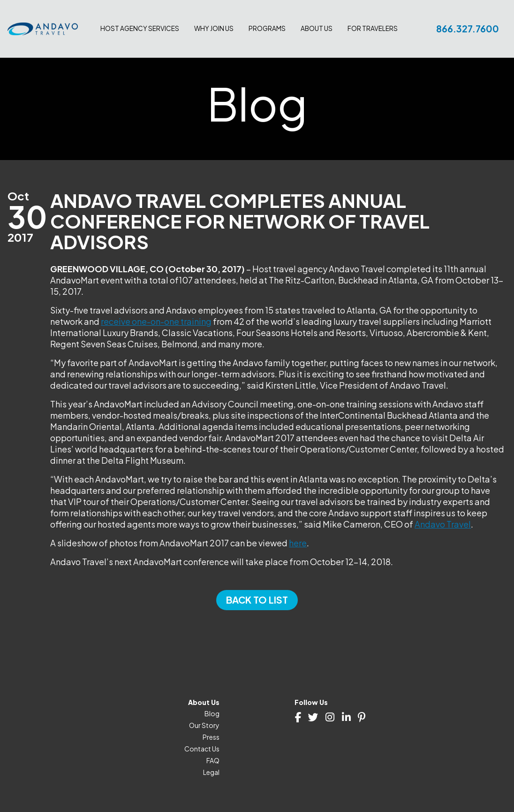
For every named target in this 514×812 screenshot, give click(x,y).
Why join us (214, 29)
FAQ (213, 760)
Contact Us (202, 749)
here (298, 543)
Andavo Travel (443, 524)
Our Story (204, 725)
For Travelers (373, 29)
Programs (267, 29)
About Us (317, 29)
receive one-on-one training (156, 321)
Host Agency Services (140, 29)
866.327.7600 (468, 29)
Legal (211, 772)
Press (211, 737)
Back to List (257, 600)
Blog (212, 713)
